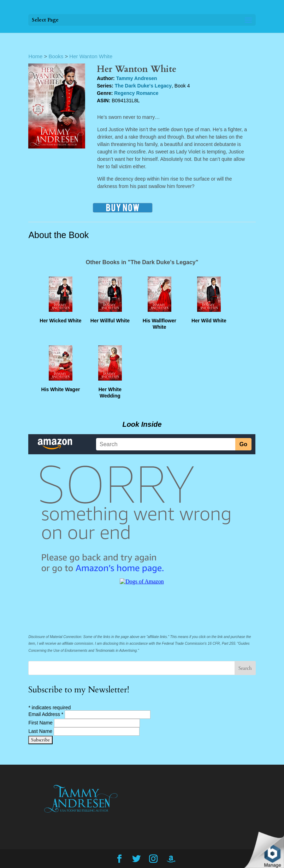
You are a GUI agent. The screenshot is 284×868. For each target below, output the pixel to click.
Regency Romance (136, 93)
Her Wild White (209, 321)
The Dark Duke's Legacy (143, 86)
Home (35, 56)
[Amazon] (171, 859)
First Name (41, 723)
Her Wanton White (91, 56)
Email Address (46, 714)
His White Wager (60, 389)
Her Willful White (110, 321)
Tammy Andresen (137, 78)
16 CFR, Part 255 (221, 644)
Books (56, 56)
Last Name (41, 731)
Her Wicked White (60, 321)
